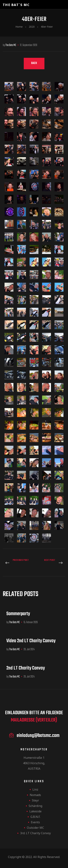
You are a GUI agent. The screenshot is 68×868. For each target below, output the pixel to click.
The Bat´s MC (16, 5)
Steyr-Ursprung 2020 (17, 563)
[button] (34, 64)
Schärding (35, 806)
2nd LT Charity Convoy (26, 668)
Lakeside (35, 811)
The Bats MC (11, 45)
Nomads (35, 795)
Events (35, 822)
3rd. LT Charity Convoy (35, 833)
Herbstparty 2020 (51, 563)
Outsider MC (35, 828)
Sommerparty (18, 614)
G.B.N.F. (35, 817)
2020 (32, 27)
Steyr (35, 800)
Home (19, 27)
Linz (35, 789)
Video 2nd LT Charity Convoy (31, 641)
